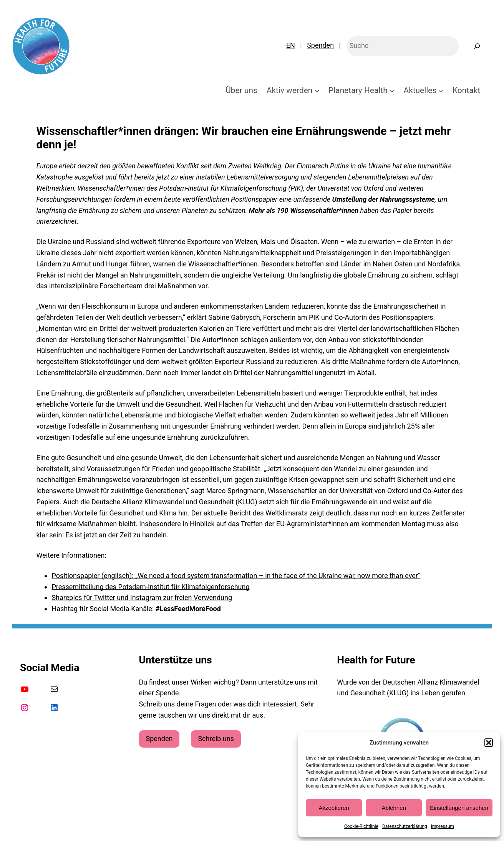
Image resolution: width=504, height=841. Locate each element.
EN (291, 45)
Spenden (320, 45)
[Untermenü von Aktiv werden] (317, 91)
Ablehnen (394, 808)
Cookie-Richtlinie (361, 826)
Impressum (443, 826)
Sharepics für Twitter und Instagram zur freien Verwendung (142, 598)
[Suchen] (477, 46)
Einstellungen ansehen (459, 808)
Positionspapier (254, 199)
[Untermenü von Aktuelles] (441, 91)
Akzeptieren (334, 808)
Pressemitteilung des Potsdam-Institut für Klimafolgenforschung (150, 587)
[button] (489, 743)
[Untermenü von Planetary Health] (392, 91)
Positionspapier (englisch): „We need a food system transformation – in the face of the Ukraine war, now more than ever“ (236, 576)
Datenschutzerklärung (405, 826)
